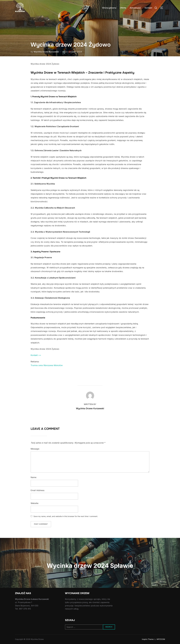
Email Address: (38, 490)
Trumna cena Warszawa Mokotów (47, 365)
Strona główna (109, 8)
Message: (35, 449)
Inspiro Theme (148, 639)
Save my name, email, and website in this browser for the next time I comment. (66, 516)
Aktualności (135, 8)
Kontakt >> (36, 355)
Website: (35, 503)
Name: (34, 477)
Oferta (123, 8)
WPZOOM (161, 639)
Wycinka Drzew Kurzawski (46, 52)
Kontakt (148, 8)
